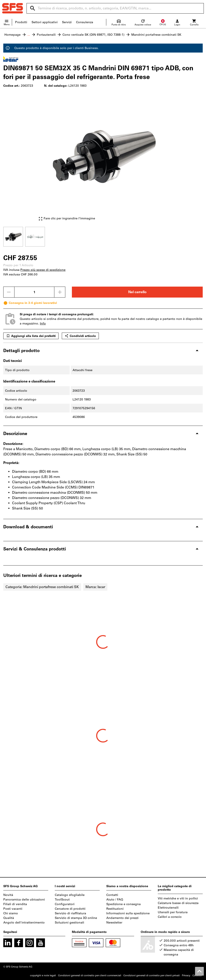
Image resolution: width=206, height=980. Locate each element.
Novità (8, 895)
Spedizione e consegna (123, 904)
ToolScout (62, 900)
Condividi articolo (80, 336)
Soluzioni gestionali (69, 923)
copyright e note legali (43, 976)
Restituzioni (115, 909)
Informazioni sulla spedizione (128, 913)
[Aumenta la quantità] (60, 292)
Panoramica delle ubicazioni (24, 900)
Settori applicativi (45, 22)
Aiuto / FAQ (115, 900)
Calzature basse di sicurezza (178, 903)
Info (43, 323)
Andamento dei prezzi (122, 918)
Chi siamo (11, 913)
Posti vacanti (13, 909)
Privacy (186, 976)
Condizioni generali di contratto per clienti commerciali (90, 976)
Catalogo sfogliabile (70, 895)
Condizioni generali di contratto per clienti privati (152, 976)
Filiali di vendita (15, 904)
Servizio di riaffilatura (70, 913)
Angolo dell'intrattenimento (24, 923)
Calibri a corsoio (170, 917)
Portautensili (46, 35)
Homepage (12, 35)
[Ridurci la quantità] (9, 292)
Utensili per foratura (173, 912)
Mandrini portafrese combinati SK (156, 35)
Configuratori (65, 904)
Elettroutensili (168, 908)
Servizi (67, 22)
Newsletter (114, 923)
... (29, 35)
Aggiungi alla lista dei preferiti (31, 336)
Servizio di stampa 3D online (76, 918)
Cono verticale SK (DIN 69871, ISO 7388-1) (93, 35)
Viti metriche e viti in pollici (178, 898)
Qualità (9, 918)
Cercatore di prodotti (70, 909)
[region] (103, 236)
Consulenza (85, 22)
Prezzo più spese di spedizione (43, 270)
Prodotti (21, 22)
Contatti (112, 895)
